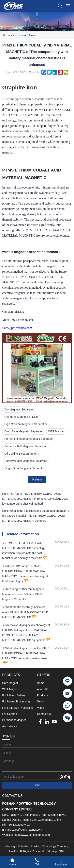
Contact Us (44, 714)
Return (37, 479)
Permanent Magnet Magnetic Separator (29, 439)
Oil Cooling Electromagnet (20, 454)
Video (41, 708)
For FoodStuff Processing (18, 708)
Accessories (10, 726)
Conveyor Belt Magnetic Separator (25, 446)
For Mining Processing (16, 701)
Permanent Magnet (14, 720)
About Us (43, 689)
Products (43, 695)
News (32, 35)
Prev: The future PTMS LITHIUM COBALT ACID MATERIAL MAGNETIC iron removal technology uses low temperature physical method (35, 499)
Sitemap (52, 851)
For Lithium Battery (14, 695)
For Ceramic (10, 714)
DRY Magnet (10, 683)
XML (62, 851)
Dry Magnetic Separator (19, 409)
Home (22, 35)
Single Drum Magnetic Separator (24, 468)
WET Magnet (56, 431)
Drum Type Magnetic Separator (23, 431)
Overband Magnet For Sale (21, 417)
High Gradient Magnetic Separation (26, 424)
